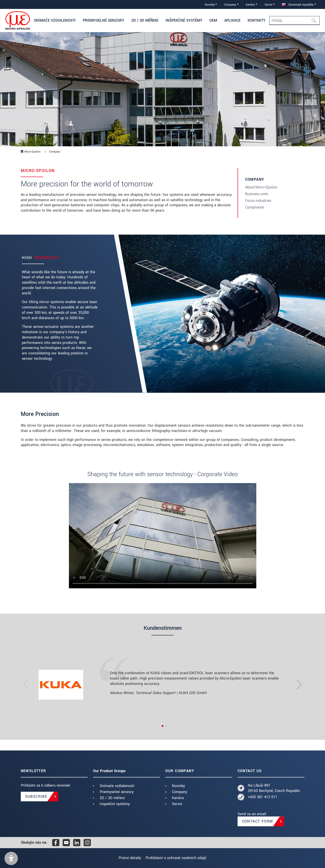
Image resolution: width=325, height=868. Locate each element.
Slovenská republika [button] (298, 5)
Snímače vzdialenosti (117, 786)
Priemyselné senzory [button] (104, 20)
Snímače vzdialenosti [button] (55, 20)
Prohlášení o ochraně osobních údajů (178, 858)
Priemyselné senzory (117, 792)
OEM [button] (213, 20)
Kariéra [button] (250, 5)
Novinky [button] (210, 5)
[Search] (294, 21)
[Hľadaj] (315, 21)
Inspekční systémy (115, 804)
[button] (11, 858)
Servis (177, 804)
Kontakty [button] (257, 20)
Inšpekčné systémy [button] (184, 20)
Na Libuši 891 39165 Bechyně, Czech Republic (274, 788)
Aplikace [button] (232, 20)
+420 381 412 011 (263, 797)
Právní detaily (128, 858)
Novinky (178, 786)
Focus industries (258, 201)
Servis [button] (268, 5)
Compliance (255, 207)
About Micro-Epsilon (261, 187)
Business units (257, 194)
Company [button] (230, 5)
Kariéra (178, 798)
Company (180, 792)
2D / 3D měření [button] (145, 20)
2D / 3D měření (112, 798)
